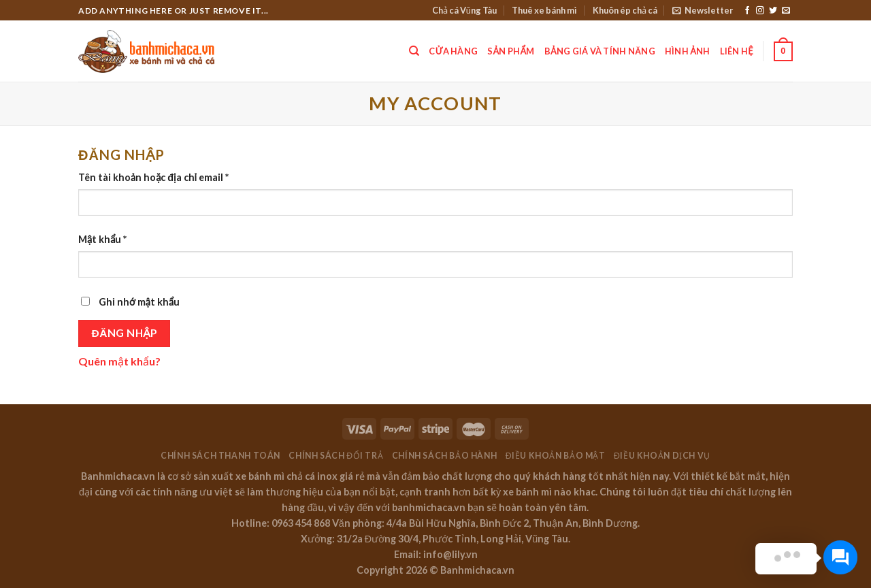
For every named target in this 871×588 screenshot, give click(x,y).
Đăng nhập (125, 333)
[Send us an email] (786, 11)
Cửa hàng (453, 51)
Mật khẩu (102, 239)
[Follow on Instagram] (760, 11)
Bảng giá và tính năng (600, 51)
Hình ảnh (688, 51)
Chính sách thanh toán (220, 456)
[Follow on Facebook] (747, 11)
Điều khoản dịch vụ (662, 456)
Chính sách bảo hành (445, 456)
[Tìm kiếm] (414, 51)
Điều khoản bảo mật (556, 456)
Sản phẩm (511, 51)
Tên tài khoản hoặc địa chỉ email (153, 177)
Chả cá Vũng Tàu (464, 10)
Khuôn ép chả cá (625, 10)
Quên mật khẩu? (119, 361)
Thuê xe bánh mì (544, 10)
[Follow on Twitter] (773, 11)
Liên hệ (737, 51)
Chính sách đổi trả (336, 456)
